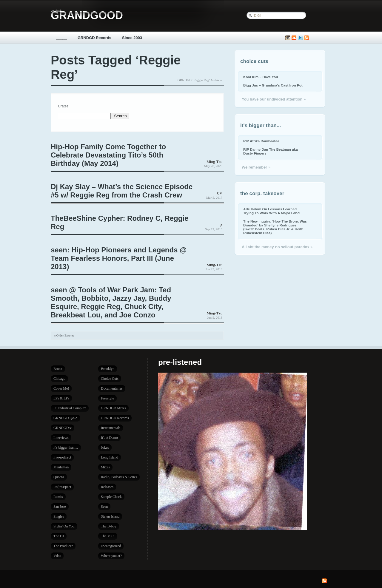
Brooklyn (108, 369)
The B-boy (109, 526)
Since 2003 (132, 38)
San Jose (60, 507)
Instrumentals (111, 428)
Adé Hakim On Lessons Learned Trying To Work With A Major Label (272, 211)
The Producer (63, 546)
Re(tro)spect (62, 487)
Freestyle (107, 398)
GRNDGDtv (63, 428)
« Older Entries (64, 335)
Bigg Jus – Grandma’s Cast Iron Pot (273, 85)
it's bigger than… (66, 447)
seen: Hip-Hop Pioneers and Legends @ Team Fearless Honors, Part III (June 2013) (119, 258)
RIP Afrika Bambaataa (261, 141)
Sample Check (111, 497)
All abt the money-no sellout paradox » (277, 247)
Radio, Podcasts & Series (119, 477)
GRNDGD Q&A (66, 418)
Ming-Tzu (214, 162)
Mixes (105, 467)
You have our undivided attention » (274, 99)
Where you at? (111, 556)
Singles (59, 516)
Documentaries (112, 388)
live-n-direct (62, 457)
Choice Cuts (110, 379)
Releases (107, 487)
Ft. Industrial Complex (70, 408)
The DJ (59, 536)
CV (220, 193)
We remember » (256, 167)
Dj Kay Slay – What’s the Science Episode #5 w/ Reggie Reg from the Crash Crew (122, 191)
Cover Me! (61, 388)
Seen (104, 507)
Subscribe (306, 38)
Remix (58, 497)
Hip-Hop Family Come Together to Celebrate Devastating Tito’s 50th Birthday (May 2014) (108, 155)
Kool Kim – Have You (261, 77)
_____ (61, 38)
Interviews (61, 438)
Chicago (59, 379)
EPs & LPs (61, 398)
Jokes (105, 447)
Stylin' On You (64, 526)
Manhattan (61, 467)
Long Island (110, 457)
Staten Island (110, 516)
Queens (59, 477)
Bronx (58, 369)
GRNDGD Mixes (113, 408)
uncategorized (111, 546)
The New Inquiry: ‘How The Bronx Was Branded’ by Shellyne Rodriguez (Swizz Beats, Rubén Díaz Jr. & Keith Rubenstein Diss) (275, 227)
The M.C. (108, 536)
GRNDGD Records (94, 38)
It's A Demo (109, 438)
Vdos (57, 556)
